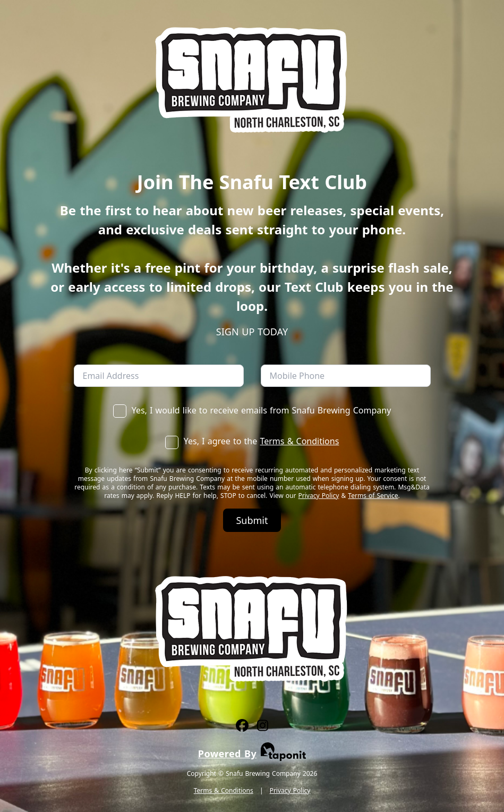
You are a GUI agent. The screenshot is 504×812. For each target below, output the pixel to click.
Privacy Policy (319, 496)
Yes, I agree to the (252, 441)
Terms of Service (373, 496)
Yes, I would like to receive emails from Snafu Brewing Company (252, 410)
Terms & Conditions (299, 441)
